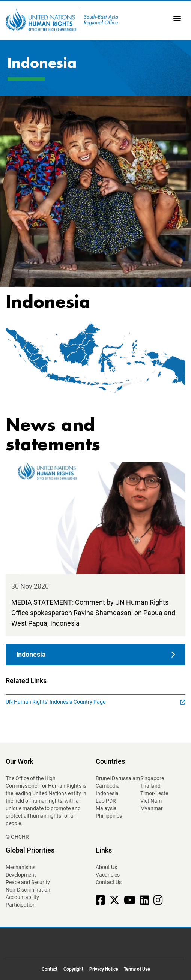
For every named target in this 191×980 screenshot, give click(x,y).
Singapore (152, 778)
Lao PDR (106, 801)
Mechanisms (20, 867)
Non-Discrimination (28, 890)
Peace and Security (28, 882)
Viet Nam (151, 801)
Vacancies (108, 875)
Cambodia (108, 786)
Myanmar (152, 808)
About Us (106, 867)
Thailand (150, 786)
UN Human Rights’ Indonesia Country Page (95, 702)
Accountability (22, 897)
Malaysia (106, 808)
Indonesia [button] (31, 654)
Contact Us (109, 882)
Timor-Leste (154, 793)
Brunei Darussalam (118, 778)
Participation (21, 905)
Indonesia (107, 793)
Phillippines (109, 816)
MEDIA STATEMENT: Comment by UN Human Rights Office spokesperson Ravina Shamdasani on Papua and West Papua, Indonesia (93, 613)
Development (21, 875)
